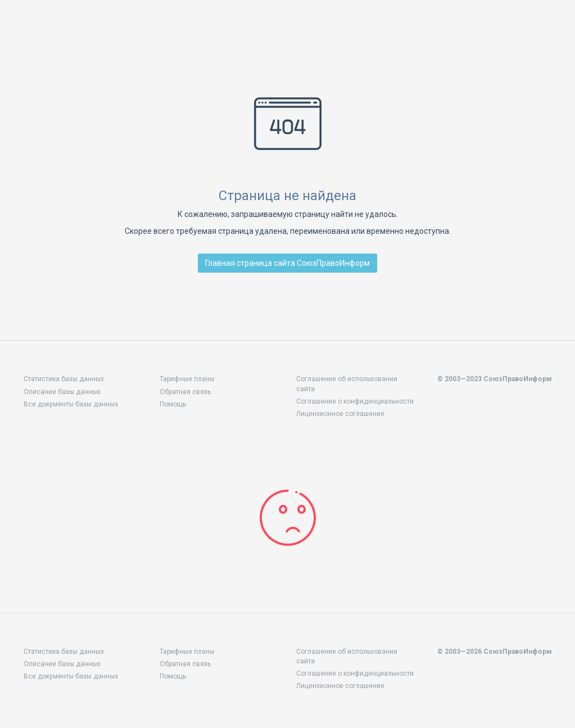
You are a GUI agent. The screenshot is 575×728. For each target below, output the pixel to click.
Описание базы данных (62, 392)
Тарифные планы (187, 379)
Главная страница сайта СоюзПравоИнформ (287, 263)
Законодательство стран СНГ (79, 27)
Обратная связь (185, 392)
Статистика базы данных (64, 379)
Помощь (173, 404)
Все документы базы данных (71, 404)
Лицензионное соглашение (340, 414)
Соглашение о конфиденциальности (355, 401)
